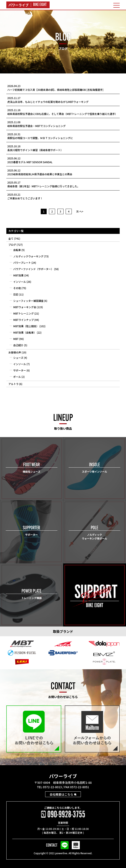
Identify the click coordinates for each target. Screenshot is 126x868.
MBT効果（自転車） (25, 332)
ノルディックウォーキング (28, 256)
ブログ (12, 245)
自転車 (17, 250)
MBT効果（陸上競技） (26, 326)
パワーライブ (63, 776)
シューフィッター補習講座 (28, 301)
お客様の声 (15, 352)
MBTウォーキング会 (25, 307)
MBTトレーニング (24, 313)
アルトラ (14, 384)
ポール (17, 377)
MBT (16, 339)
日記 (16, 294)
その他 (17, 288)
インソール (20, 282)
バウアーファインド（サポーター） (33, 269)
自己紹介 (18, 345)
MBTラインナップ (24, 320)
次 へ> (80, 211)
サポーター (20, 370)
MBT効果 (18, 275)
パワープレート (22, 263)
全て (11, 238)
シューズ (18, 358)
